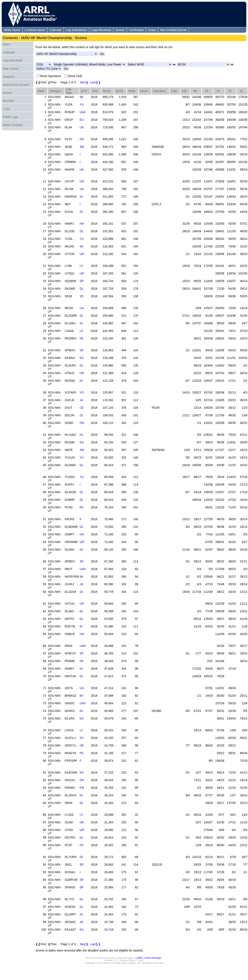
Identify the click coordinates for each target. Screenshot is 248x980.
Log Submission (76, 30)
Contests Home (35, 30)
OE (82, 745)
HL (81, 435)
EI (81, 626)
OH (82, 780)
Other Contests (13, 125)
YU (82, 105)
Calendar (56, 30)
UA (82, 127)
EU (82, 120)
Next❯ (84, 82)
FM (82, 788)
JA (81, 400)
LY (81, 266)
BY (82, 696)
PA (81, 338)
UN (82, 534)
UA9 (82, 112)
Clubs (152, 30)
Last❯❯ (95, 82)
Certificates (136, 30)
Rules (7, 44)
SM (82, 147)
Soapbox (9, 77)
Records (8, 101)
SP (82, 281)
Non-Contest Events (173, 30)
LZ (81, 331)
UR (82, 181)
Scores (120, 30)
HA (82, 170)
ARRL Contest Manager (149, 958)
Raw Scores (11, 69)
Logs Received (101, 30)
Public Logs (10, 117)
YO (82, 392)
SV (82, 738)
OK (82, 139)
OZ (82, 408)
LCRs (6, 109)
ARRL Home (12, 30)
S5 (81, 296)
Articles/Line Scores (16, 85)
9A (81, 97)
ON (82, 423)
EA (82, 358)
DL (81, 197)
